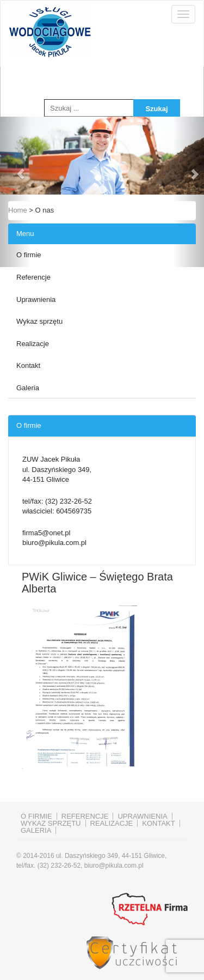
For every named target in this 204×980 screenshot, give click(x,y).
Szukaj (156, 109)
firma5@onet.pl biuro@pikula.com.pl (54, 538)
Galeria (28, 388)
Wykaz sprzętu (39, 321)
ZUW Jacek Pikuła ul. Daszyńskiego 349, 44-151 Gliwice (57, 469)
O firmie (29, 255)
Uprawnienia (36, 300)
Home (18, 210)
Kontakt (28, 365)
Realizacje (33, 344)
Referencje (33, 277)
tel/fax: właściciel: (57, 506)
